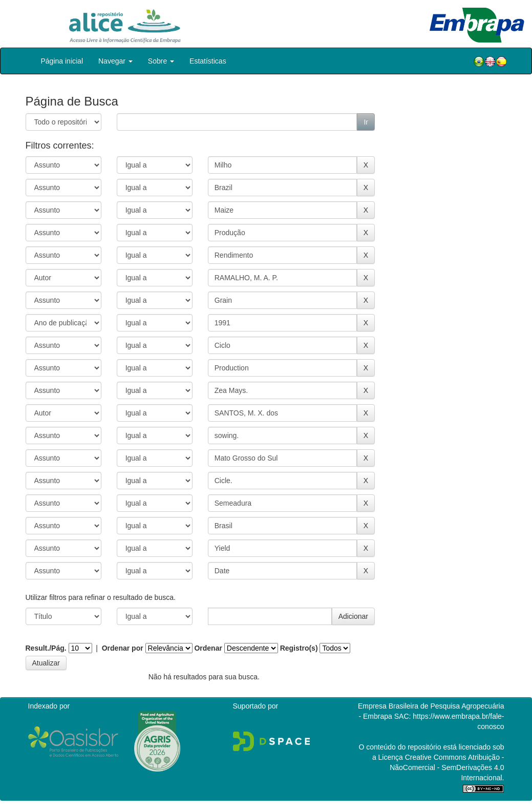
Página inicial (62, 61)
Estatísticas (208, 61)
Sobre (161, 61)
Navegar (115, 61)
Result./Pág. (46, 648)
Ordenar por (123, 648)
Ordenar (208, 648)
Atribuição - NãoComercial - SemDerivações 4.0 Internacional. (447, 767)
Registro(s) (299, 648)
